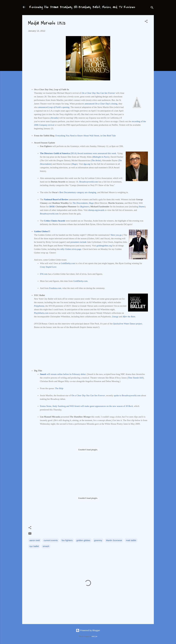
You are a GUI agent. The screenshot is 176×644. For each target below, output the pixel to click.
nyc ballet (34, 546)
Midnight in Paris (101, 157)
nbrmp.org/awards (96, 210)
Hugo (74, 164)
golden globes (83, 540)
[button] (146, 22)
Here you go (116, 235)
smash (46, 546)
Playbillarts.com (41, 313)
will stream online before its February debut (63, 374)
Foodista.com (55, 288)
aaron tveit (35, 540)
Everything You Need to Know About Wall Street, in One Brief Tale (86, 136)
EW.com (44, 274)
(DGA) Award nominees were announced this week (78, 153)
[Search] (152, 8)
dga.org (87, 164)
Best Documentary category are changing (78, 192)
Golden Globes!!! (42, 231)
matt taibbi (131, 540)
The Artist (96, 160)
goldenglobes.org (104, 246)
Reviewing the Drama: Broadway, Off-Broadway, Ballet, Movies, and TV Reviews (82, 7)
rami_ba (94, 636)
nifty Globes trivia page (71, 249)
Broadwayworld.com (89, 182)
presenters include (78, 242)
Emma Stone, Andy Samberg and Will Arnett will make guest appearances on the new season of (86, 406)
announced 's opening (54, 107)
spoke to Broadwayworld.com (127, 395)
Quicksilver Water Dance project (127, 324)
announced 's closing (101, 104)
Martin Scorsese (114, 540)
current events (51, 540)
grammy (98, 540)
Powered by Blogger (88, 630)
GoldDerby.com (68, 263)
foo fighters (67, 540)
